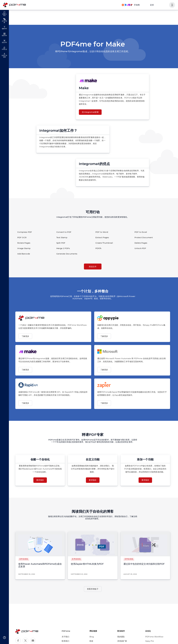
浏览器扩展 (124, 641)
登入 (164, 5)
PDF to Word (101, 232)
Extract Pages (101, 237)
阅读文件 (93, 267)
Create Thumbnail (103, 243)
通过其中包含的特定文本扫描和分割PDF (144, 564)
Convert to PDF (63, 232)
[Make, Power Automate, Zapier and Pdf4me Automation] (131, 5)
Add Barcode (23, 254)
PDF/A (98, 248)
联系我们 (69, 641)
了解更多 (25, 336)
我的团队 (123, 637)
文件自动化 (24, 559)
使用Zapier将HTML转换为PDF (86, 564)
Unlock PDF (140, 248)
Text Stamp (61, 237)
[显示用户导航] (172, 5)
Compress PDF (24, 232)
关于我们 (69, 637)
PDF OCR (22, 237)
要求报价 (40, 480)
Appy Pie (150, 641)
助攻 (94, 641)
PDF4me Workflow (154, 637)
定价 (152, 5)
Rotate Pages (23, 243)
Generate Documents (66, 254)
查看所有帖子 (93, 589)
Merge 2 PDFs (63, 248)
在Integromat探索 (89, 112)
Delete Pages (140, 243)
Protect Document (142, 237)
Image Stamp (23, 248)
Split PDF (60, 243)
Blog (94, 637)
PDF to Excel (140, 232)
